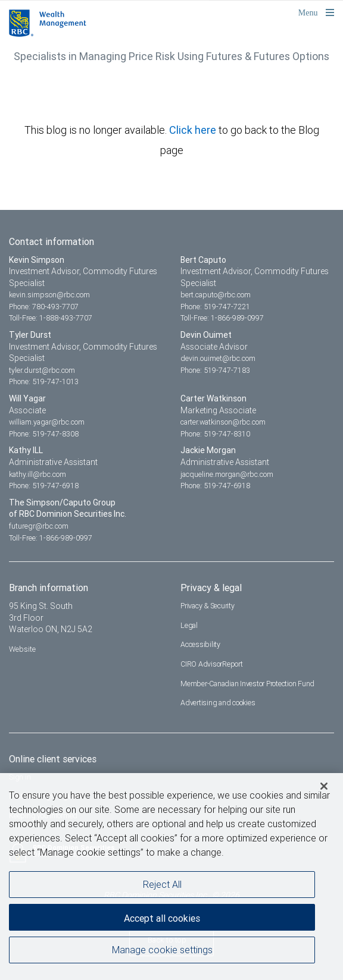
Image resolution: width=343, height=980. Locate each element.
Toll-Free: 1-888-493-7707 (51, 318)
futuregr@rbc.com (39, 526)
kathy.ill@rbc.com (38, 474)
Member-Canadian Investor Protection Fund (247, 684)
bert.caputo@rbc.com (216, 295)
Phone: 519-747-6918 (44, 486)
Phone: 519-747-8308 (44, 434)
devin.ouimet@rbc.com (218, 358)
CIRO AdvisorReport (212, 664)
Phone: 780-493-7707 (44, 307)
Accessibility (200, 644)
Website (22, 649)
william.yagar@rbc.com (47, 422)
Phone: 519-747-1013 (44, 381)
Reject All (162, 887)
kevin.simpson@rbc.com (49, 295)
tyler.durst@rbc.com (42, 370)
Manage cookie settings (162, 952)
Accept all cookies (162, 921)
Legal (189, 625)
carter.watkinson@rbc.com (223, 422)
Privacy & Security (208, 606)
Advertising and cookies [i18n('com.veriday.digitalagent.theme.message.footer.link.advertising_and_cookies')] (218, 703)
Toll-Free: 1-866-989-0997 (222, 318)
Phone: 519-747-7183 (215, 370)
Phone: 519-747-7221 (215, 307)
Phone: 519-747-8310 (215, 434)
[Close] (324, 789)
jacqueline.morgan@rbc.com (227, 474)
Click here (194, 130)
